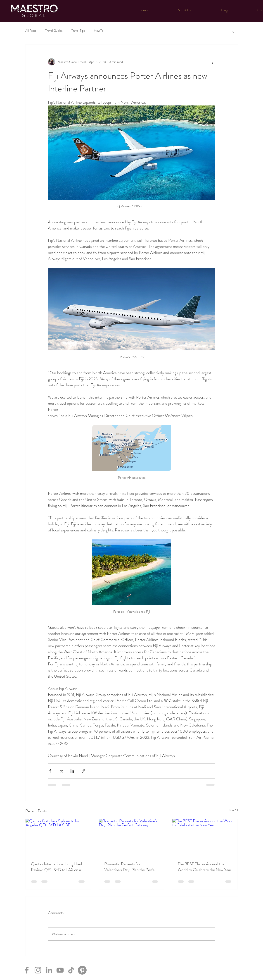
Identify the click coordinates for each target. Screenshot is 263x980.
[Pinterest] (82, 970)
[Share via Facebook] (50, 771)
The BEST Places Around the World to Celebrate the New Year (205, 867)
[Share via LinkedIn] (72, 771)
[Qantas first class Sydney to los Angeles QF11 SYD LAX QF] (58, 837)
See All (233, 810)
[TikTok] (71, 970)
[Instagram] (38, 970)
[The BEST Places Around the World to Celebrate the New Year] (205, 837)
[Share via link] (83, 771)
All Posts (31, 31)
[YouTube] (60, 970)
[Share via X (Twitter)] (61, 771)
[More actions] (213, 62)
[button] (232, 31)
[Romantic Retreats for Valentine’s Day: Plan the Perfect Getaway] (131, 837)
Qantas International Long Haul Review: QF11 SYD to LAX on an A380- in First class (57, 867)
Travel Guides (54, 31)
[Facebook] (27, 970)
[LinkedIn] (49, 970)
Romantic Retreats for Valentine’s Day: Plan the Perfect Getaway (131, 867)
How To (99, 31)
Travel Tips (78, 31)
